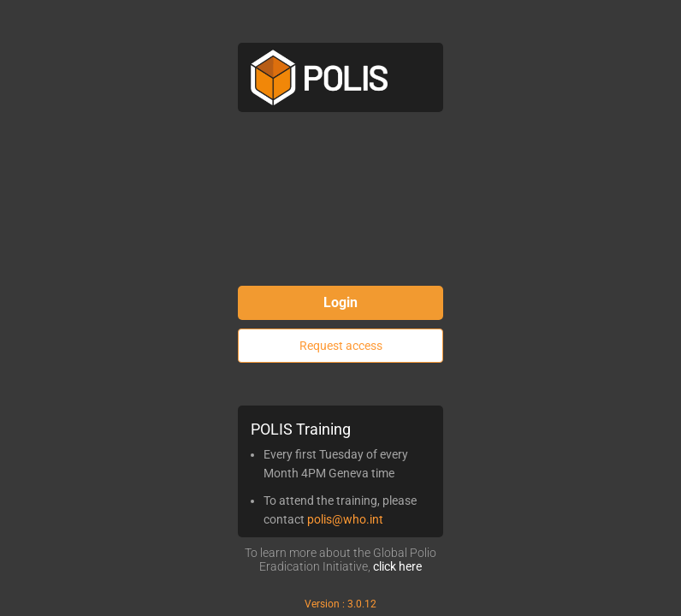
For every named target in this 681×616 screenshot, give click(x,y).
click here (397, 566)
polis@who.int (345, 519)
